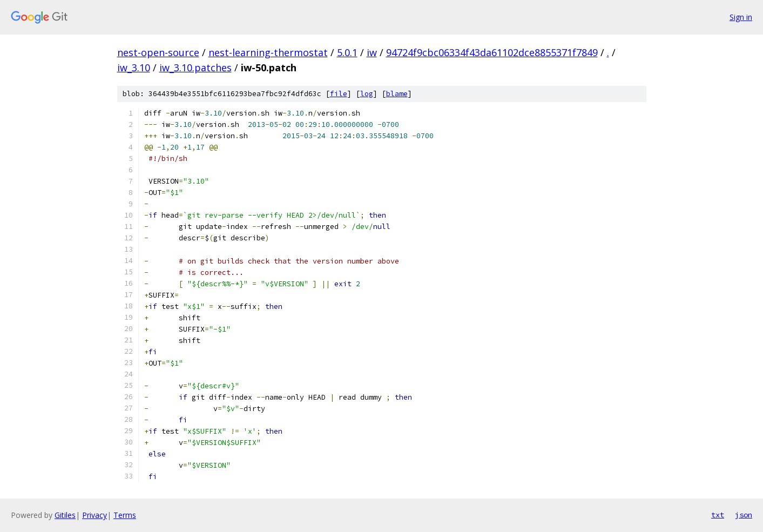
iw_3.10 (134, 68)
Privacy (94, 515)
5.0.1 (347, 52)
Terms (125, 515)
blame (397, 94)
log (367, 94)
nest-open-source (158, 52)
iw (372, 52)
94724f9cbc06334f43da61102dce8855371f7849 (492, 52)
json (744, 515)
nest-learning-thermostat (268, 52)
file (339, 94)
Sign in (741, 17)
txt (718, 515)
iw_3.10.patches (195, 68)
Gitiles (65, 515)
